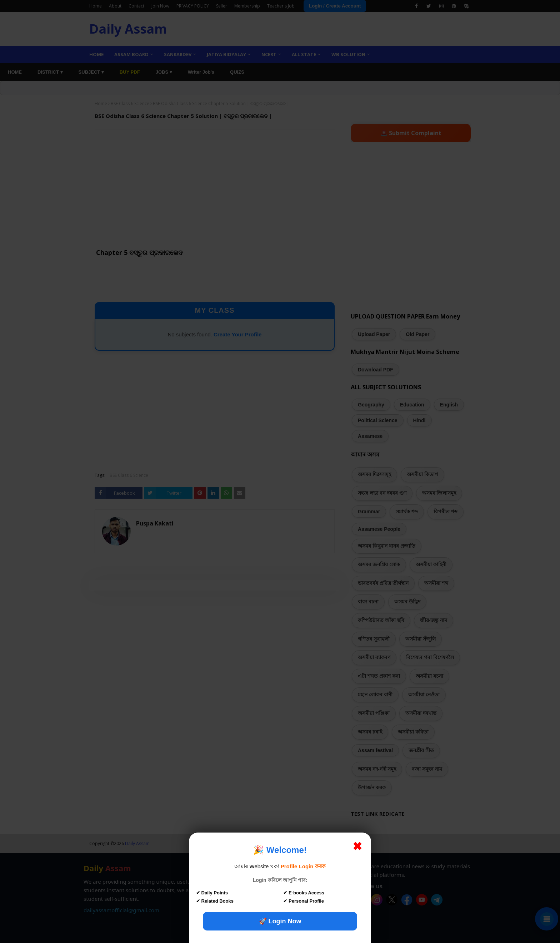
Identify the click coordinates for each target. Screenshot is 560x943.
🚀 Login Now (280, 921)
